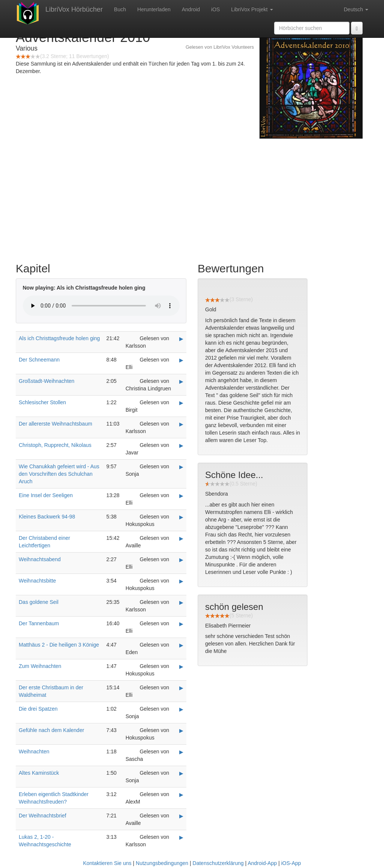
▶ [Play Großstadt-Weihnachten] (181, 381)
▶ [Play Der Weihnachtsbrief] (181, 816)
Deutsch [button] (356, 9)
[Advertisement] (192, 199)
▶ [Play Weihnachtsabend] (181, 560)
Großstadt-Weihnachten (46, 381)
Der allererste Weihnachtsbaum (55, 424)
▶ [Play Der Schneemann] (181, 360)
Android (191, 9)
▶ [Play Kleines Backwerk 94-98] (181, 517)
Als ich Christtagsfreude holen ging (59, 338)
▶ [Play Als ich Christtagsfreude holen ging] (181, 339)
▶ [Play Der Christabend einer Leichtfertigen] (181, 538)
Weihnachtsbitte (37, 581)
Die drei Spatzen (38, 709)
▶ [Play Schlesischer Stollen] (181, 403)
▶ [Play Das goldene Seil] (181, 602)
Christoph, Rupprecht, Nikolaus (55, 445)
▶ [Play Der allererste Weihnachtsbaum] (181, 424)
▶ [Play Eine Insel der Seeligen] (181, 496)
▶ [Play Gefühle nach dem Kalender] (181, 731)
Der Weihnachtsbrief (43, 816)
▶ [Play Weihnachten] (181, 752)
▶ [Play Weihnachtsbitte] (181, 581)
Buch (120, 9)
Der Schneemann (39, 360)
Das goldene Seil (39, 602)
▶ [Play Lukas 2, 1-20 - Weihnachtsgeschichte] (181, 837)
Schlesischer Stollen (42, 402)
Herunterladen (154, 9)
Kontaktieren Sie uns (107, 863)
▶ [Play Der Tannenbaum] (181, 624)
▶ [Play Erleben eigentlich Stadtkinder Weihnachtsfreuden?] (181, 795)
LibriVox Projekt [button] (252, 9)
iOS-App (291, 863)
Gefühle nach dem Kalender (51, 730)
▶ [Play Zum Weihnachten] (181, 666)
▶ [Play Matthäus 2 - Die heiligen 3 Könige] (181, 645)
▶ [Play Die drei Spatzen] (181, 709)
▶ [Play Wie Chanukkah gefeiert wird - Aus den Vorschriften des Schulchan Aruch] (181, 467)
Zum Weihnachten (40, 666)
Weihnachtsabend (40, 559)
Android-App (262, 863)
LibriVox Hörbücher (74, 9)
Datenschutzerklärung (218, 863)
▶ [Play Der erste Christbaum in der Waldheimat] (181, 688)
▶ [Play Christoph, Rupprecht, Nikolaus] (181, 445)
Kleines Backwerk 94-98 (47, 517)
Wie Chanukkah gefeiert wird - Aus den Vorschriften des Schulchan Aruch (59, 474)
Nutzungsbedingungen (162, 863)
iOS (215, 9)
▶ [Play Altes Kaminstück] (181, 773)
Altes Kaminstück (39, 773)
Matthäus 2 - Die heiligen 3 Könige (59, 645)
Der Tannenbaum (39, 623)
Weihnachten (34, 751)
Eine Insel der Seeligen (46, 495)
